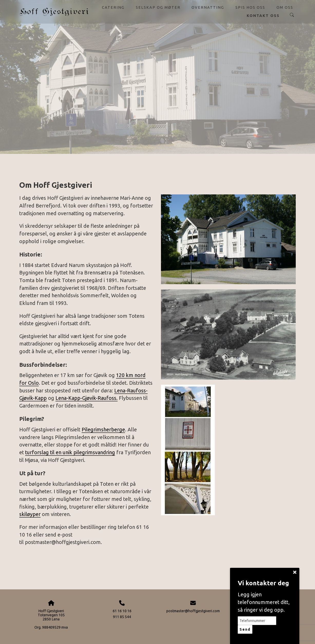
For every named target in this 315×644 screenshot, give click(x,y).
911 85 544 (122, 617)
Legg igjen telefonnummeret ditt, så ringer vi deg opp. (264, 602)
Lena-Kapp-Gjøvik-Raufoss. (87, 398)
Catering (113, 7)
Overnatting (208, 7)
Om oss (285, 7)
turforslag (37, 452)
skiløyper (30, 514)
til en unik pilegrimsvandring (82, 452)
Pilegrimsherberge (103, 430)
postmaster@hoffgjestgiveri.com (193, 611)
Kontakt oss (263, 16)
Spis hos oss (250, 7)
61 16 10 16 (122, 611)
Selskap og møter (158, 7)
